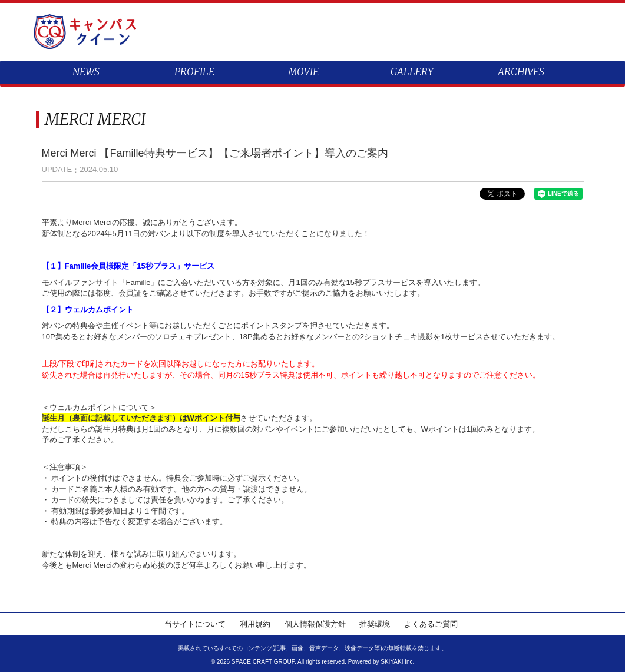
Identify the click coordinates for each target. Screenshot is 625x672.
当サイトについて (195, 624)
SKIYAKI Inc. (397, 662)
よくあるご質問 (431, 624)
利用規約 (255, 624)
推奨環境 (375, 624)
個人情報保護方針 (315, 624)
